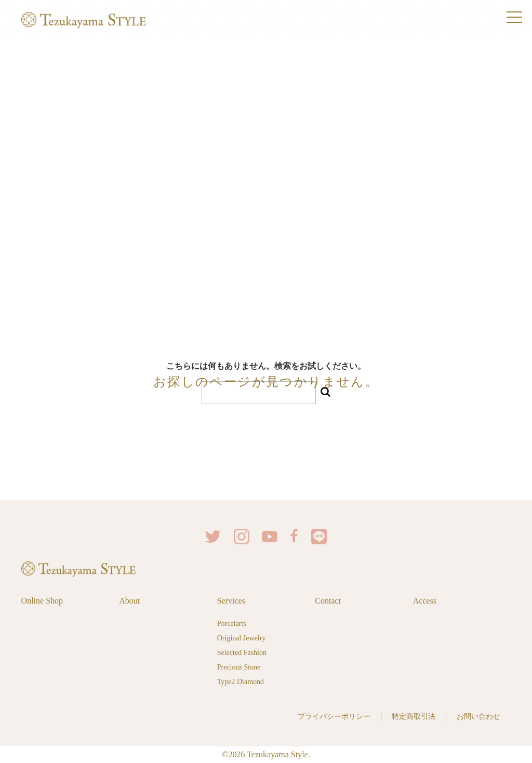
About (129, 601)
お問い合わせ (478, 717)
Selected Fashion (242, 653)
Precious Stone (239, 667)
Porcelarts (232, 624)
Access (425, 601)
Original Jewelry (242, 638)
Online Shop (42, 601)
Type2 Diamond (241, 682)
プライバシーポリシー (334, 717)
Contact (328, 601)
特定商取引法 (414, 717)
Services (231, 601)
